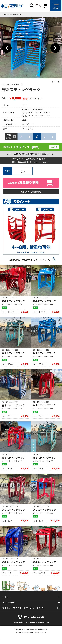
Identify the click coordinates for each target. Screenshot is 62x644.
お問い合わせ (9, 607)
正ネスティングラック (13, 408)
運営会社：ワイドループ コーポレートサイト (24, 613)
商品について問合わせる (31, 192)
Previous (7, 48)
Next (55, 48)
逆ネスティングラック (13, 302)
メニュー (7, 602)
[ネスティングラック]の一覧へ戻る (12, 15)
